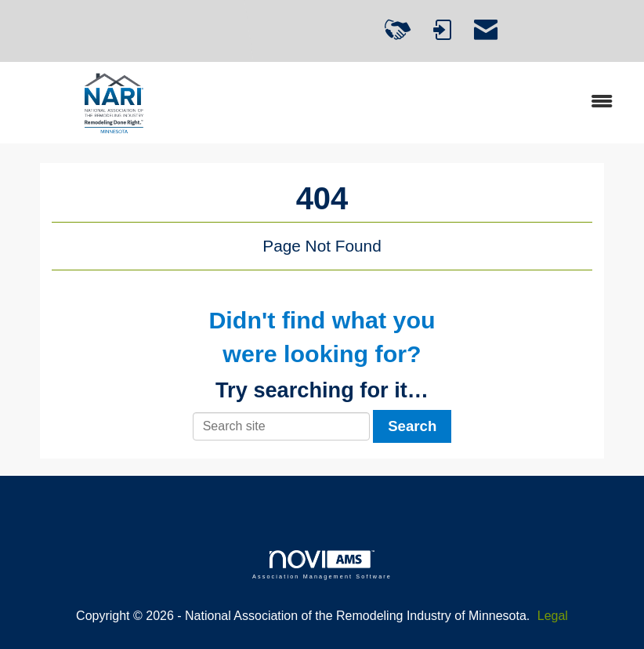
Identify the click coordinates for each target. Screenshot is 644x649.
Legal (553, 616)
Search (412, 426)
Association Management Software (322, 565)
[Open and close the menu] (422, 102)
